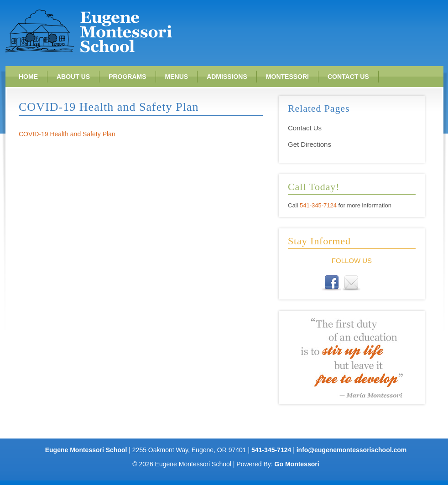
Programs (127, 77)
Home (28, 77)
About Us (73, 77)
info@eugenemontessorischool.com (352, 450)
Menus (177, 77)
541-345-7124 (318, 205)
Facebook (332, 284)
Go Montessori (297, 464)
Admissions (227, 77)
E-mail (352, 284)
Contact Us (348, 77)
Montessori (287, 77)
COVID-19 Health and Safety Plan (67, 134)
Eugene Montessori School (89, 31)
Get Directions (310, 144)
